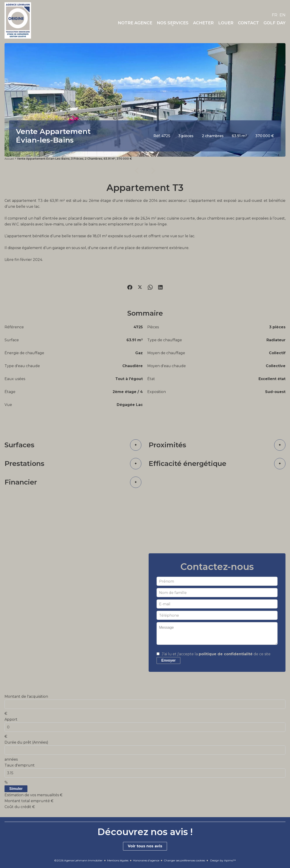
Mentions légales (118, 860)
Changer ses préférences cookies (184, 860)
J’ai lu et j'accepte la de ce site (216, 654)
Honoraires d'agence (146, 860)
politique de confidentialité (226, 654)
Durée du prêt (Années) (26, 742)
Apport (11, 719)
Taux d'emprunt (20, 765)
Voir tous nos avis (145, 846)
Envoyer (168, 660)
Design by (223, 860)
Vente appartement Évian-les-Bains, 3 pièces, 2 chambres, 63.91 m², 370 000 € (74, 159)
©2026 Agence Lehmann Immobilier (78, 860)
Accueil (9, 159)
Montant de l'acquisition (26, 696)
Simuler (16, 789)
